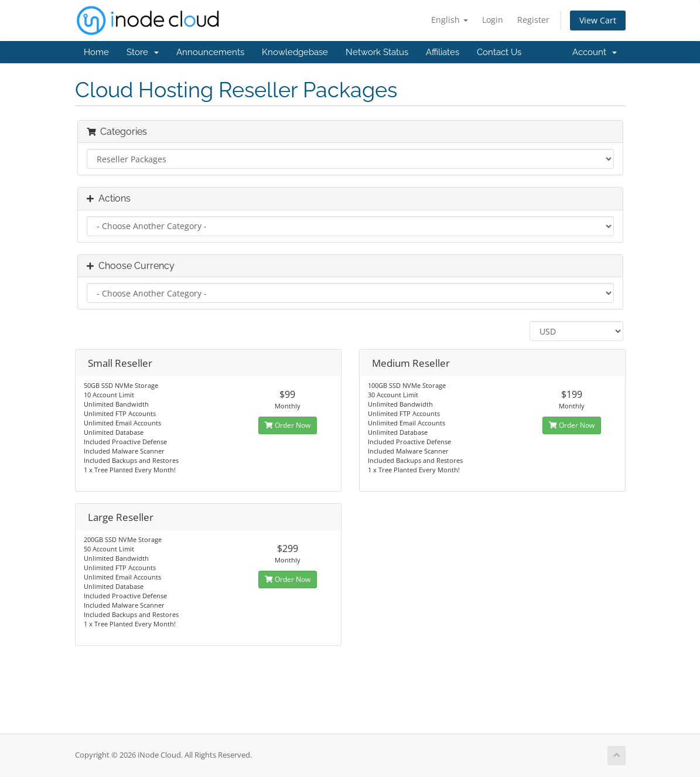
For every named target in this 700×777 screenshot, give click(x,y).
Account (595, 52)
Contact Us (499, 52)
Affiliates (443, 52)
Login (493, 20)
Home (96, 52)
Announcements (210, 52)
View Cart (598, 20)
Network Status (377, 52)
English (450, 20)
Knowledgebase (295, 52)
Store (143, 52)
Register (533, 20)
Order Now (288, 425)
